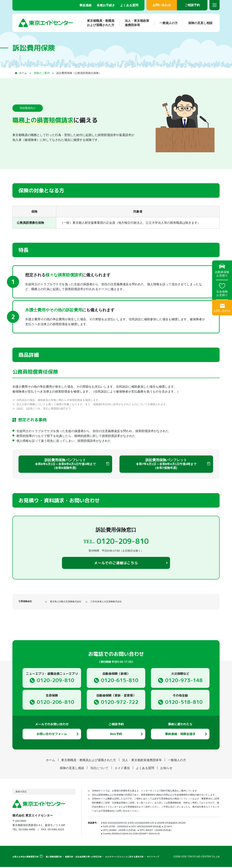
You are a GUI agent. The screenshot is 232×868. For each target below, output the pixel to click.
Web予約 (116, 735)
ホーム (23, 73)
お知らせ (166, 769)
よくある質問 (129, 5)
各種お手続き (106, 5)
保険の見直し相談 (198, 23)
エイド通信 (122, 769)
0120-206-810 (55, 703)
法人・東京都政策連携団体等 (134, 23)
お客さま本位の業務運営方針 (26, 858)
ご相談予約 (192, 5)
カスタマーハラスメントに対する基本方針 (124, 858)
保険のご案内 (42, 73)
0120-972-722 (120, 703)
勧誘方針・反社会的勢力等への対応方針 (83, 858)
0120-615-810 (120, 681)
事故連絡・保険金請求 (180, 735)
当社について (99, 769)
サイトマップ (153, 858)
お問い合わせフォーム (52, 735)
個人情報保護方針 (54, 858)
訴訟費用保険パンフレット (65, 464)
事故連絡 (86, 5)
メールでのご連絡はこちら (116, 564)
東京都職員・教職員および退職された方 (98, 23)
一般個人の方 (166, 23)
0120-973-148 (184, 681)
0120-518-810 (184, 703)
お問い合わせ (162, 5)
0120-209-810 (55, 681)
